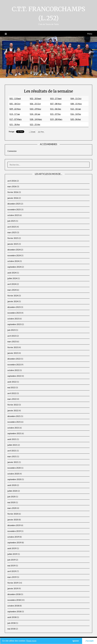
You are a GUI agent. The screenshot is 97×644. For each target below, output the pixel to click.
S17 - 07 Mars (16, 119)
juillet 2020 (12, 491)
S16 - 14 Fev (76, 114)
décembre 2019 (14, 525)
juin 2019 (11, 560)
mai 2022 (11, 387)
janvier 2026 (13, 198)
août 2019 (12, 548)
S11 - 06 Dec (56, 109)
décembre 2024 (14, 250)
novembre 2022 (14, 365)
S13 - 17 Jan (15, 114)
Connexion (12, 151)
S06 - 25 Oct (35, 104)
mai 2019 (11, 566)
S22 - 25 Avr (35, 124)
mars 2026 (12, 186)
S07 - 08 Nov (56, 104)
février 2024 (13, 296)
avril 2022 (12, 393)
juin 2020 (11, 497)
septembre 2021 (14, 433)
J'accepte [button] (89, 641)
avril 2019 (12, 571)
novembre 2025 (14, 209)
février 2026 (13, 192)
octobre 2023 (13, 319)
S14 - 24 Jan (35, 114)
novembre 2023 (14, 313)
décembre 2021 (14, 416)
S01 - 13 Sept (15, 98)
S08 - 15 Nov (76, 104)
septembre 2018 (14, 611)
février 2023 (13, 347)
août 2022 (12, 382)
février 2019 (13, 583)
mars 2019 (12, 577)
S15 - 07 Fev (55, 114)
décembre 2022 (14, 359)
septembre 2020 (14, 479)
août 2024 (12, 273)
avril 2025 (12, 227)
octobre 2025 (13, 215)
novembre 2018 (14, 600)
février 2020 (13, 514)
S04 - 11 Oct (76, 98)
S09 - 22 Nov (15, 109)
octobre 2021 (13, 428)
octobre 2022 (13, 370)
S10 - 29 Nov (35, 109)
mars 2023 (12, 341)
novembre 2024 (14, 255)
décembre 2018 (14, 594)
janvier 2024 (13, 301)
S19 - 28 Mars (56, 119)
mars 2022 (12, 399)
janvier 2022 (13, 410)
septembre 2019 (14, 542)
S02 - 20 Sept (35, 98)
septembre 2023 (14, 324)
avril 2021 (12, 451)
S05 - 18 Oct (15, 104)
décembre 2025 (14, 204)
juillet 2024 (12, 278)
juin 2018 (11, 623)
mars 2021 (12, 456)
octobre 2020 (13, 474)
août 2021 (12, 439)
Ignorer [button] (76, 641)
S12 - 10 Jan (76, 109)
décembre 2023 (14, 307)
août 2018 (12, 617)
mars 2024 (12, 290)
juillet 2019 (12, 554)
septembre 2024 (14, 267)
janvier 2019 (13, 588)
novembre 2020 (14, 468)
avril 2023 (12, 336)
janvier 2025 (13, 244)
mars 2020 (12, 508)
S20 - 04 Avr (76, 119)
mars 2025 (12, 232)
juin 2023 (11, 330)
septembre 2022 (14, 376)
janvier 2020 (13, 520)
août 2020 (12, 485)
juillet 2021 (12, 445)
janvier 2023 (13, 353)
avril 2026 (12, 181)
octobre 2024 (13, 261)
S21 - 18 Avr (15, 124)
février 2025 (13, 238)
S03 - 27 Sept (56, 98)
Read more (31, 641)
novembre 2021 (14, 422)
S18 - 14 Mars (36, 119)
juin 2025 (11, 221)
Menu (90, 34)
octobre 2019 (13, 537)
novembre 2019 (14, 531)
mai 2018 (11, 629)
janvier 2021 (13, 462)
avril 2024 (12, 284)
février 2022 (13, 405)
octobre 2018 (13, 606)
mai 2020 (11, 502)
